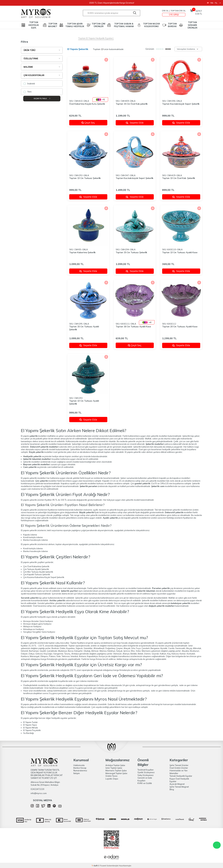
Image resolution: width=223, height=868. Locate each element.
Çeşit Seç (92, 123)
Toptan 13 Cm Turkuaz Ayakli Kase (180, 252)
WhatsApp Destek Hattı (217, 845)
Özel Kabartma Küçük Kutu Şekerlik (87, 104)
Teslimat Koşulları (146, 770)
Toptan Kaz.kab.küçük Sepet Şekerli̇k (181, 104)
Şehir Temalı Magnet (179, 787)
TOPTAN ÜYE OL (178, 11)
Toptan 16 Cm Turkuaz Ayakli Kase (133, 327)
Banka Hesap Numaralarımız (80, 769)
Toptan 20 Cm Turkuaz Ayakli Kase (180, 327)
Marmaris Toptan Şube (116, 771)
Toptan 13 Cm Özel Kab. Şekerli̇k (179, 178)
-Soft (95, 866)
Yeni (27, 92)
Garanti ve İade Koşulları (145, 779)
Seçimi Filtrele (42, 98)
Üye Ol (165, 11)
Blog (172, 789)
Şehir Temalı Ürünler (179, 765)
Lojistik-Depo (112, 779)
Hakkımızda (79, 765)
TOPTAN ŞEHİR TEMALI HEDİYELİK (75, 25)
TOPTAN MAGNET (53, 25)
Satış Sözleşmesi (145, 775)
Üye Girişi (174, 15)
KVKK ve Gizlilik (145, 783)
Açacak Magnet (177, 784)
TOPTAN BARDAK (172, 25)
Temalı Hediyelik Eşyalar (181, 776)
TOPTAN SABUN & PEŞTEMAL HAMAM (124, 25)
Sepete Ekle (135, 123)
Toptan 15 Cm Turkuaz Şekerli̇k (131, 252)
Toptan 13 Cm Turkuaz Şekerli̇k (85, 178)
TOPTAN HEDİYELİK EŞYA (34, 25)
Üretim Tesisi (111, 776)
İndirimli (29, 84)
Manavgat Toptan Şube (116, 773)
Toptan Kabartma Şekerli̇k (82, 252)
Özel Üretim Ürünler (179, 768)
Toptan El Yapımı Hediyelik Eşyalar (95, 38)
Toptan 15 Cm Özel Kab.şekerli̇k (132, 104)
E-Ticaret (102, 866)
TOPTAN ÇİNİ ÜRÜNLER (98, 25)
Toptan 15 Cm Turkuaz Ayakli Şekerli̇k (84, 328)
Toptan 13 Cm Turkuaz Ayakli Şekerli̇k (84, 402)
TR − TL (214, 3)
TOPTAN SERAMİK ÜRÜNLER (192, 25)
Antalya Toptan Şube (115, 765)
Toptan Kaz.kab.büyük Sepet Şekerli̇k (134, 178)
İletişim (77, 773)
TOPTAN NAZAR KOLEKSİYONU (151, 25)
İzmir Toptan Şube (114, 768)
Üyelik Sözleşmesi (146, 772)
